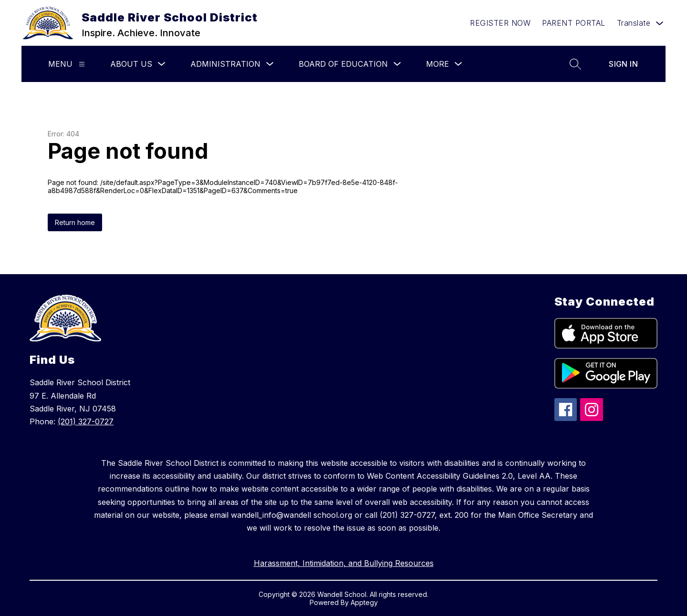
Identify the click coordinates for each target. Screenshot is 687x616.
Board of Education (343, 64)
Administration (225, 64)
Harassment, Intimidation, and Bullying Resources (344, 563)
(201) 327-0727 (86, 421)
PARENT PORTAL (574, 23)
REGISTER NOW (500, 23)
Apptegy (364, 602)
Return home (75, 222)
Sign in (623, 64)
